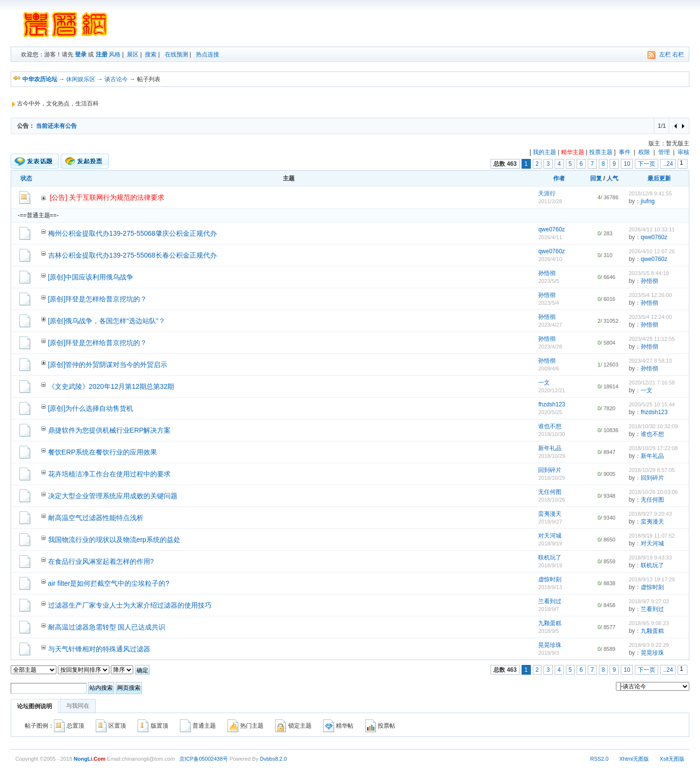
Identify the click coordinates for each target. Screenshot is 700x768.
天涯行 (547, 193)
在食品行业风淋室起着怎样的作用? (101, 561)
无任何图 (550, 492)
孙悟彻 (547, 273)
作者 (559, 178)
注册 (102, 54)
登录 (81, 54)
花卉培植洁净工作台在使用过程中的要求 (109, 474)
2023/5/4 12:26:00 (650, 295)
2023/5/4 (549, 303)
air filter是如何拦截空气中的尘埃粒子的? (109, 583)
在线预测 (176, 54)
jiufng (648, 201)
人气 (612, 178)
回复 (596, 178)
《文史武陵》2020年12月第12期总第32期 (111, 386)
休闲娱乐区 (81, 79)
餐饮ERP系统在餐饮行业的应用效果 (103, 452)
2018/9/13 (550, 587)
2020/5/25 (550, 412)
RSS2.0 (599, 759)
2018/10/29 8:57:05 (652, 470)
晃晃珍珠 (550, 645)
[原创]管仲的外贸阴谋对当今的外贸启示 (108, 365)
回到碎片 (550, 470)
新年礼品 (550, 448)
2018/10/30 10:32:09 (653, 426)
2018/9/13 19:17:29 (652, 579)
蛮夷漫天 (550, 514)
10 (627, 164)
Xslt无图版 (672, 759)
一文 (544, 383)
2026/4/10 (550, 259)
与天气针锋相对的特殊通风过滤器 (99, 649)
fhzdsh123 (551, 404)
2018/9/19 (550, 543)
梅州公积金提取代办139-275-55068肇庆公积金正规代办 (132, 233)
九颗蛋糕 (550, 623)
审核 (683, 152)
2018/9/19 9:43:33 (650, 558)
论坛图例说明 (35, 706)
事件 (625, 152)
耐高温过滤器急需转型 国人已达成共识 (107, 627)
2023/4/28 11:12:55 (652, 339)
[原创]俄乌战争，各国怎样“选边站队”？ (107, 321)
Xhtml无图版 (634, 759)
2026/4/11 (550, 237)
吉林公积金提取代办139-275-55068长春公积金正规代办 (132, 255)
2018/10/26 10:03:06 (653, 492)
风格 (115, 54)
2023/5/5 (549, 281)
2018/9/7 (549, 609)
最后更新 (659, 178)
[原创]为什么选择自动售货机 (91, 408)
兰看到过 (550, 601)
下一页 (647, 164)
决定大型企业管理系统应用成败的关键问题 (113, 496)
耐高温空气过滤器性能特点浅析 (96, 518)
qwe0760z (551, 229)
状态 (26, 178)
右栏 (678, 54)
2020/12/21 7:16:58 (652, 383)
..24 (668, 164)
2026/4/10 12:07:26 (652, 251)
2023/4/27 (550, 325)
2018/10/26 (551, 500)
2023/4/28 (550, 347)
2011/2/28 (550, 201)
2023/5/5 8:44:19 (649, 273)
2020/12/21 (551, 390)
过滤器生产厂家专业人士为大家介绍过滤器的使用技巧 (130, 605)
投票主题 (601, 152)
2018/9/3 (549, 653)
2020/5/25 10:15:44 (652, 404)
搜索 (151, 54)
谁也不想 (550, 426)
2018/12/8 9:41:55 (650, 193)
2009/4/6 (549, 368)
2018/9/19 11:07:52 (652, 536)
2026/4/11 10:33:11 (652, 229)
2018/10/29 (551, 456)
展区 (133, 54)
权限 (644, 152)
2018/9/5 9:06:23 (649, 623)
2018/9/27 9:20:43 (650, 514)
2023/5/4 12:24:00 (650, 317)
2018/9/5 (549, 631)
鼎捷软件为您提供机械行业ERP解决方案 (110, 430)
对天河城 (550, 536)
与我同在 (78, 706)
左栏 (665, 54)
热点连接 (208, 54)
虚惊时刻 (550, 579)
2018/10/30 (551, 434)
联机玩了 (550, 558)
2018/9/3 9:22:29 (649, 645)
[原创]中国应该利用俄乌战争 (91, 277)
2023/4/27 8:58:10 (650, 361)
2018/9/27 (550, 522)
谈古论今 (116, 79)
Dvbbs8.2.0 (274, 759)
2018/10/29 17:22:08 (653, 448)
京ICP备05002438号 (204, 759)
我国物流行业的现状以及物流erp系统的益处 (114, 540)
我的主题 (544, 152)
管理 (664, 152)
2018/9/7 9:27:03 (649, 601)
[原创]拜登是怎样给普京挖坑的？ (98, 299)
